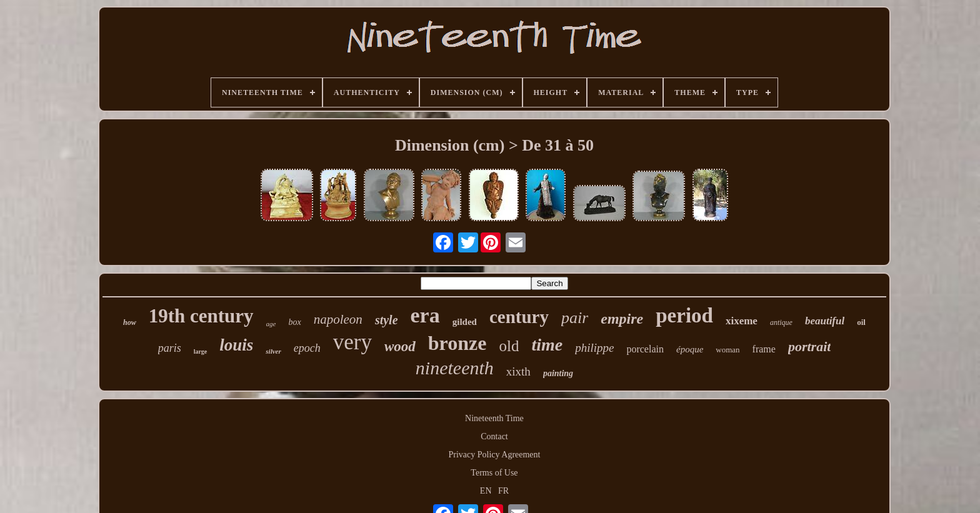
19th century (201, 316)
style (387, 320)
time (547, 345)
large (201, 351)
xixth (518, 371)
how (130, 322)
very (352, 342)
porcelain (645, 349)
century (519, 317)
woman (727, 350)
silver (273, 351)
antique (781, 322)
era (425, 315)
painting (558, 373)
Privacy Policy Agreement (495, 455)
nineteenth (455, 368)
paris (170, 348)
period (684, 316)
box (295, 322)
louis (236, 345)
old (509, 346)
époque (690, 349)
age (271, 324)
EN (486, 491)
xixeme (742, 321)
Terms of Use (494, 473)
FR (503, 491)
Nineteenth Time (494, 418)
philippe (594, 348)
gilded (465, 322)
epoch (307, 348)
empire (622, 319)
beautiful (825, 321)
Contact (494, 436)
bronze (457, 343)
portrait (809, 346)
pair (575, 318)
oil (861, 322)
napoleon (338, 319)
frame (764, 349)
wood (400, 346)
